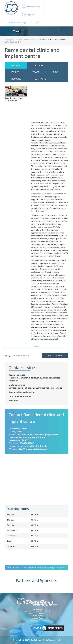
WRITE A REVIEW (55, 355)
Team (36, 72)
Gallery (38, 65)
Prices (15, 72)
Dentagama (10, 40)
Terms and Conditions (37, 613)
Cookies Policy (38, 618)
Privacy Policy (37, 616)
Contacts (40, 79)
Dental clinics (23, 40)
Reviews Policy (38, 620)
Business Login (34, 7)
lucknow (43, 40)
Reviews (16, 79)
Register (31, 14)
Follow (37, 346)
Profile (16, 65)
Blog (55, 72)
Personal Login (20, 22)
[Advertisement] (50, 102)
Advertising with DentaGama (37, 611)
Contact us (38, 609)
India (35, 40)
